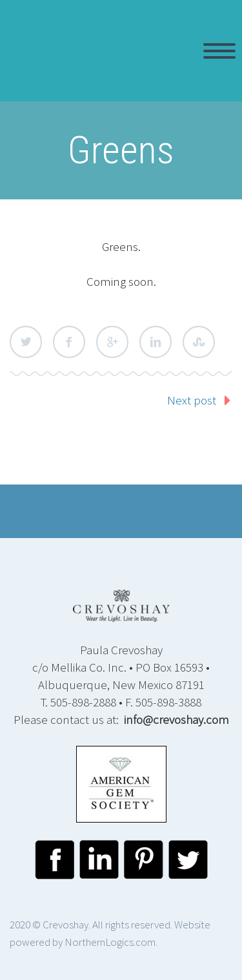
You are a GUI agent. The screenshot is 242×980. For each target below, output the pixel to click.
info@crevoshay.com (176, 719)
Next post (192, 400)
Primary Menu (219, 51)
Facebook (69, 342)
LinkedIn (156, 342)
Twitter (26, 342)
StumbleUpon (199, 342)
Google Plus (112, 342)
